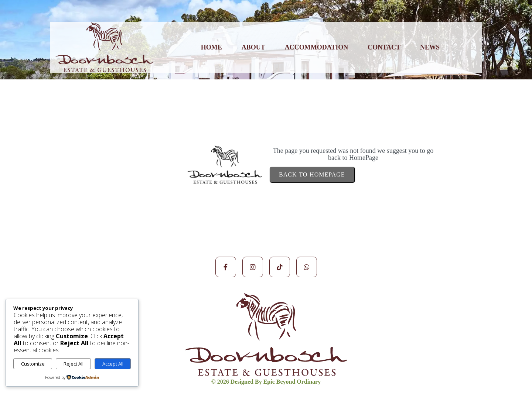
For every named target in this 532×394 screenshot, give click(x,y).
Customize (33, 364)
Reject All (74, 364)
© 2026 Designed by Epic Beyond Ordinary (266, 382)
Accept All (113, 364)
